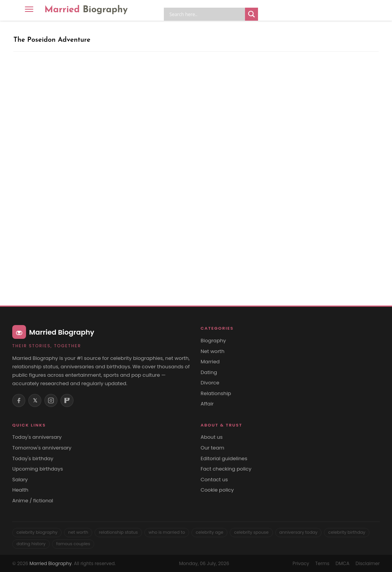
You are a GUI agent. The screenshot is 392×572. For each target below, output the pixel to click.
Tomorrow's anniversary (42, 448)
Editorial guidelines (224, 459)
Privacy (301, 563)
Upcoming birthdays (38, 469)
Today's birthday (33, 459)
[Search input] (206, 14)
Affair (207, 404)
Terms (323, 563)
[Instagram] (51, 400)
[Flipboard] (67, 400)
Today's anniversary (37, 437)
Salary (20, 480)
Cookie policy (217, 490)
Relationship (216, 394)
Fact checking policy (226, 469)
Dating (209, 373)
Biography (213, 341)
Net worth (212, 351)
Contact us (214, 480)
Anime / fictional (33, 501)
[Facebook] (19, 400)
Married (86, 10)
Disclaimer (368, 563)
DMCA (343, 563)
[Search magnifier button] (252, 14)
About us (212, 437)
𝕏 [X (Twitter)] (35, 400)
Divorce (210, 383)
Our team (212, 448)
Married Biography (51, 563)
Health (20, 490)
